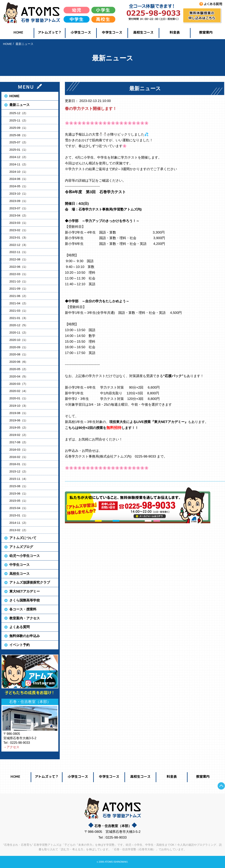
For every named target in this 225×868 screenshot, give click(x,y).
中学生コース (112, 32)
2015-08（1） (19, 486)
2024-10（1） (19, 172)
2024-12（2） (19, 157)
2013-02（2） (19, 530)
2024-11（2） (19, 164)
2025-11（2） (19, 120)
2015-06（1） (19, 493)
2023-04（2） (19, 215)
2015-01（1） (19, 515)
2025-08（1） (19, 135)
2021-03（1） (19, 311)
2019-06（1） (19, 420)
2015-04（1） (19, 508)
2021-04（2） (19, 303)
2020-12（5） (19, 325)
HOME (18, 32)
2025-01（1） (19, 150)
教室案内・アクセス (25, 618)
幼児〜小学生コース (25, 556)
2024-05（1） (19, 186)
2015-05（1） (19, 501)
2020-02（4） (19, 391)
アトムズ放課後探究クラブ (30, 582)
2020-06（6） (19, 362)
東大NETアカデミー (25, 591)
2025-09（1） (19, 128)
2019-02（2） (19, 435)
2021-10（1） (19, 281)
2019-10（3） (19, 406)
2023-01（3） (19, 237)
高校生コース (143, 32)
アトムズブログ (21, 547)
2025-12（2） (19, 113)
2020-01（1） (19, 398)
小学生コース (81, 32)
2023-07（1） (19, 208)
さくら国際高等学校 (25, 600)
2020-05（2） (19, 369)
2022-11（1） (19, 252)
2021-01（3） (19, 318)
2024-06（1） (19, 179)
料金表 (175, 32)
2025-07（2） (19, 142)
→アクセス (11, 747)
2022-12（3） (19, 245)
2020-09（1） (19, 347)
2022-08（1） (19, 259)
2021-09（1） (19, 289)
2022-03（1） (19, 274)
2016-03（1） (19, 450)
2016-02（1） (19, 457)
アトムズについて (23, 538)
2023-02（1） (19, 230)
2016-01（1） (19, 464)
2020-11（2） (19, 332)
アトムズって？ (50, 32)
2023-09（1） (19, 201)
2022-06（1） (19, 267)
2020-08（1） (19, 354)
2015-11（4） (19, 479)
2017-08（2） (19, 442)
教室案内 (206, 32)
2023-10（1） (19, 193)
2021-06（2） (19, 296)
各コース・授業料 (23, 609)
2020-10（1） (19, 340)
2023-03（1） (19, 223)
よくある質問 (20, 627)
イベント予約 (20, 645)
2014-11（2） (19, 523)
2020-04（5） (19, 376)
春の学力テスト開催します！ (91, 109)
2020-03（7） (19, 384)
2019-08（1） (19, 413)
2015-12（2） (19, 471)
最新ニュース (20, 105)
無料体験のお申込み (25, 636)
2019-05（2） (19, 427)
